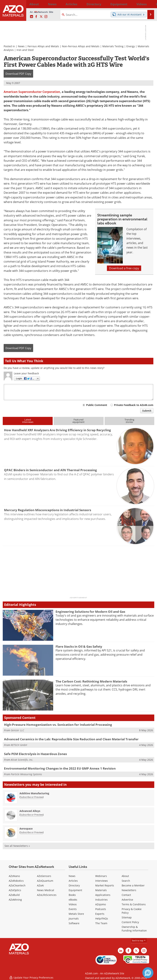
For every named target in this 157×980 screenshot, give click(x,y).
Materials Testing (113, 46)
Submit (147, 411)
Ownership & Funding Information (134, 929)
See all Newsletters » (17, 846)
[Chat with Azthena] (148, 973)
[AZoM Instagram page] (46, 17)
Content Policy (130, 922)
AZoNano (14, 876)
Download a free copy (124, 268)
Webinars (101, 876)
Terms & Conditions (134, 904)
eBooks (73, 900)
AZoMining (15, 900)
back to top (139, 940)
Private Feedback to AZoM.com (134, 405)
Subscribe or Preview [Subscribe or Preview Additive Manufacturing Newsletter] (32, 797)
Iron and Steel (25, 50)
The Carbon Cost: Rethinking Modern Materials (91, 681)
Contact (126, 895)
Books (72, 895)
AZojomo (101, 904)
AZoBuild (14, 895)
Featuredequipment (78, 421)
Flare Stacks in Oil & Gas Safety (79, 646)
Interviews (102, 881)
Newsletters (129, 890)
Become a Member (133, 885)
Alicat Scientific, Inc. (22, 760)
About (125, 876)
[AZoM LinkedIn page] (32, 17)
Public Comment (97, 405)
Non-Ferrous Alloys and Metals (81, 46)
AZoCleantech (17, 885)
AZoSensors (44, 876)
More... (150, 4)
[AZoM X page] (41, 17)
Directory (71, 4)
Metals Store (76, 914)
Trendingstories (129, 421)
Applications (103, 895)
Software (74, 923)
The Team (101, 923)
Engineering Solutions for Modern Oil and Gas (90, 612)
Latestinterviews (28, 421)
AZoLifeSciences (47, 895)
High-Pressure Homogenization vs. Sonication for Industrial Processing (58, 725)
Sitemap (127, 917)
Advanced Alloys (30, 811)
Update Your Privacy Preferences (31, 975)
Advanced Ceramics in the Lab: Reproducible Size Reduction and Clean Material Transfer (71, 739)
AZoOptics (15, 890)
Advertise (127, 900)
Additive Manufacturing (34, 793)
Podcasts (101, 909)
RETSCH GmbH (19, 745)
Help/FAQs (102, 918)
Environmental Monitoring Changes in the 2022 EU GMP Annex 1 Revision (60, 768)
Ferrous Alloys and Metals (43, 46)
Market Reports (105, 885)
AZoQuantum (45, 881)
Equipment (75, 890)
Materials (101, 890)
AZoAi (40, 885)
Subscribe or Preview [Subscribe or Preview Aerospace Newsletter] (32, 832)
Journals (74, 918)
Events (73, 909)
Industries (101, 900)
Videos (73, 904)
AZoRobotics (16, 881)
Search (126, 881)
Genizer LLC (17, 730)
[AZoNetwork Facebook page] (36, 17)
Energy (131, 46)
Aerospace (26, 829)
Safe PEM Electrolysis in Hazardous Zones (35, 754)
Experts (100, 914)
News (21, 46)
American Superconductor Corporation (32, 92)
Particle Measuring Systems (26, 774)
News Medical (46, 890)
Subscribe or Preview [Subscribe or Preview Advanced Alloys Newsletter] (32, 815)
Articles (73, 881)
